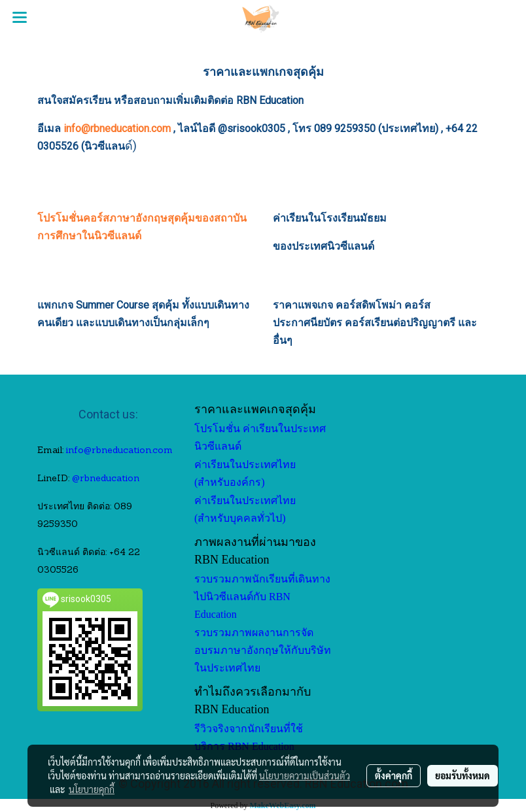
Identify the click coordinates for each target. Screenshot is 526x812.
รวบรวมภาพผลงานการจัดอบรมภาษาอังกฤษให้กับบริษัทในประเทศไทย (263, 650)
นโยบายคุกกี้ (92, 789)
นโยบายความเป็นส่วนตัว (305, 775)
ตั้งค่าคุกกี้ (394, 775)
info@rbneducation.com (117, 128)
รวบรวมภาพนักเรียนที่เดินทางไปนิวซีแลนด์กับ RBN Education (262, 597)
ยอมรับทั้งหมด (463, 775)
